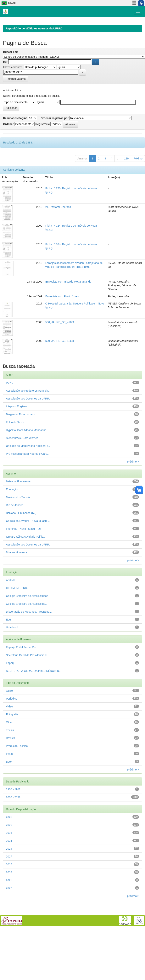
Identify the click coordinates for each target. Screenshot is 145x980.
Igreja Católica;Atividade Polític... (26, 562)
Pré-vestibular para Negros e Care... (28, 479)
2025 (9, 842)
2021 (9, 905)
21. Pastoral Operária (58, 232)
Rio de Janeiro (15, 530)
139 (126, 183)
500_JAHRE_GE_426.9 (60, 347)
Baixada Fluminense (18, 506)
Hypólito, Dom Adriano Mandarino (26, 455)
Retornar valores (16, 104)
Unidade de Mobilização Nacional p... (28, 471)
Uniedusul (12, 652)
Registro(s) (42, 149)
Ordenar (8, 149)
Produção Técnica (17, 771)
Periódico (12, 724)
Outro (9, 716)
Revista (11, 763)
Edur (9, 645)
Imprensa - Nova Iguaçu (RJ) (23, 554)
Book (9, 787)
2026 (9, 850)
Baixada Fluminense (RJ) (21, 538)
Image (10, 779)
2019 (9, 874)
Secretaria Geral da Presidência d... (27, 680)
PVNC (10, 408)
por (5, 87)
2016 (9, 889)
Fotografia (12, 739)
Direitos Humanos (17, 577)
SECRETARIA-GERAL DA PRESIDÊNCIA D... (34, 696)
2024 (9, 866)
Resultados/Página (15, 143)
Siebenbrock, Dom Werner (22, 463)
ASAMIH (11, 605)
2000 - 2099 (13, 822)
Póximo (138, 183)
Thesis (10, 755)
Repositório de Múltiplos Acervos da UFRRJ (34, 53)
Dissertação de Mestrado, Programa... (29, 637)
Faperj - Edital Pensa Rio (21, 672)
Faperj (10, 688)
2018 (9, 897)
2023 (9, 858)
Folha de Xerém (16, 447)
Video (9, 731)
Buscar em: (10, 77)
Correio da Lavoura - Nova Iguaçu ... (28, 546)
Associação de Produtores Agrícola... (28, 416)
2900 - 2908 (13, 814)
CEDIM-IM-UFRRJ (17, 613)
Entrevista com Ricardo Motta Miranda (68, 307)
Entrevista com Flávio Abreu (62, 321)
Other (9, 747)
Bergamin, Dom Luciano (20, 439)
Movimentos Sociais (18, 522)
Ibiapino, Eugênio (16, 431)
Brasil (8, 3)
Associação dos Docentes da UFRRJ (28, 424)
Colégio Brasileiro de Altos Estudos (27, 621)
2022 (9, 913)
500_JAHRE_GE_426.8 (60, 366)
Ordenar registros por (55, 143)
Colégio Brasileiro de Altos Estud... (27, 629)
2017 (9, 882)
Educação (12, 514)
